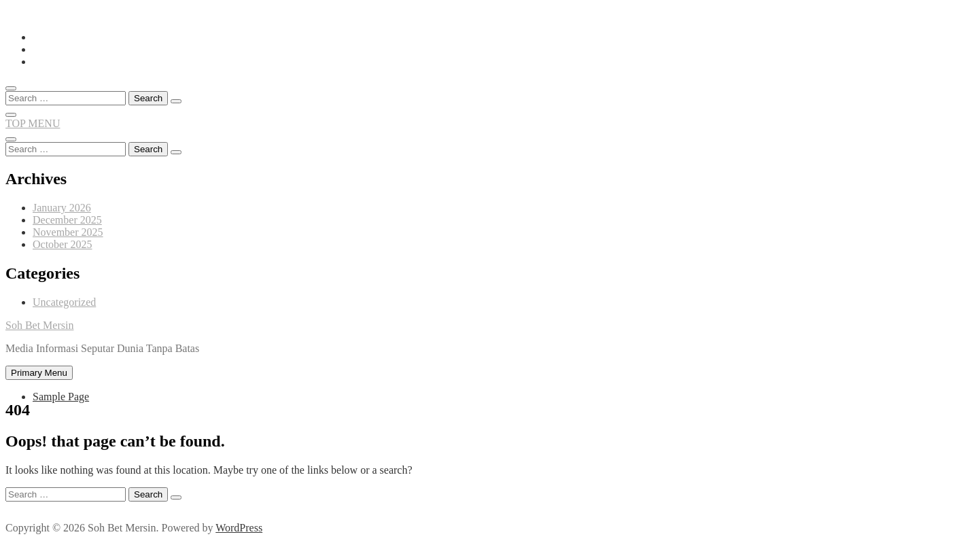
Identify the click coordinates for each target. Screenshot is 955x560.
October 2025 (63, 244)
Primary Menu (39, 373)
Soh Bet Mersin (39, 325)
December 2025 (67, 220)
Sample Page (61, 397)
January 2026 (62, 208)
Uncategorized (64, 302)
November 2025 (68, 232)
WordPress (239, 528)
